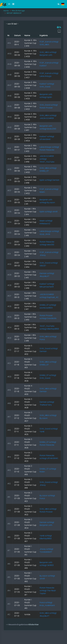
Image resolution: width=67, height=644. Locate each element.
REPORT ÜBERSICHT (14, 13)
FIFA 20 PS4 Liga (18, 11)
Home (6, 11)
